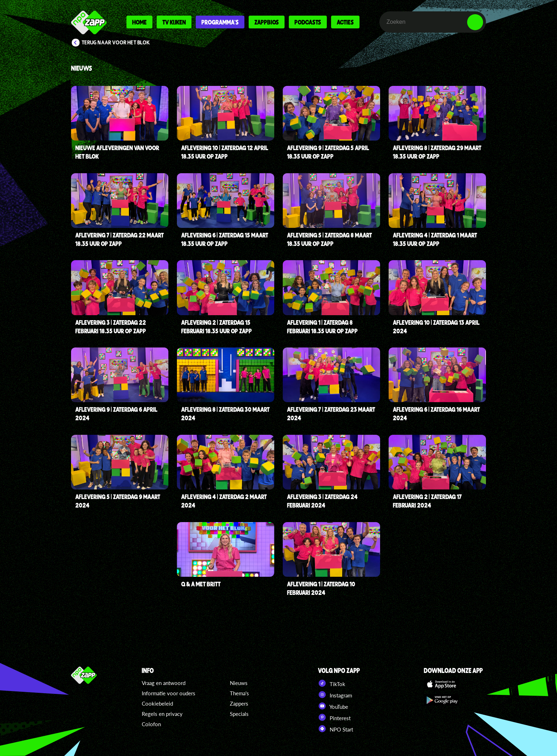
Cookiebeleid (157, 703)
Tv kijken (174, 22)
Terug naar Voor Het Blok (116, 43)
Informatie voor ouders (169, 693)
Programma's (220, 22)
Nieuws (239, 683)
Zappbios (267, 22)
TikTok (332, 683)
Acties (345, 22)
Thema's (239, 693)
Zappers (239, 703)
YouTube (333, 706)
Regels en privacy (162, 714)
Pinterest (334, 717)
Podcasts (308, 22)
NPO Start (336, 729)
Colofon (151, 724)
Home (139, 22)
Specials (239, 714)
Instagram (335, 695)
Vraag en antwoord (164, 683)
